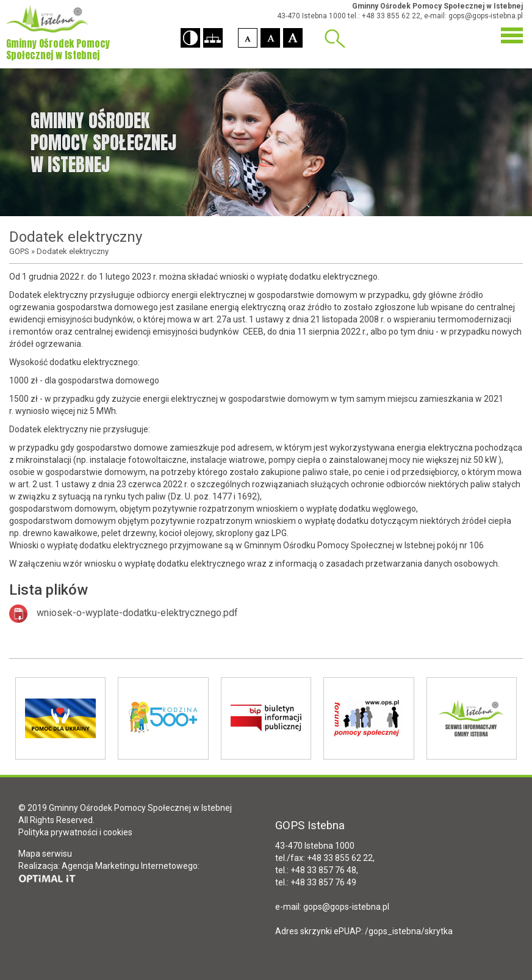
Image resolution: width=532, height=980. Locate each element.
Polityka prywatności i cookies (75, 832)
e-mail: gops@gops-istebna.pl (473, 16)
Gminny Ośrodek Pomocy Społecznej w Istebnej (437, 6)
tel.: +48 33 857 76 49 (316, 882)
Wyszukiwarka (335, 38)
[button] (190, 38)
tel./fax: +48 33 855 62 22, (325, 858)
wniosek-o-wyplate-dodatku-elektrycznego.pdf (137, 613)
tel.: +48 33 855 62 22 (384, 16)
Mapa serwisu (45, 854)
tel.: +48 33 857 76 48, (317, 870)
